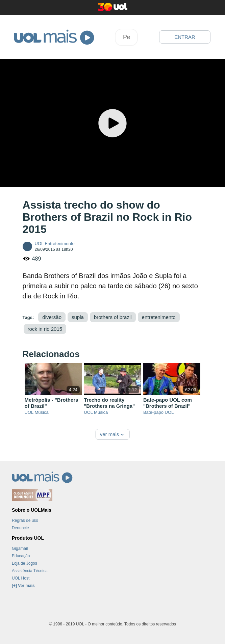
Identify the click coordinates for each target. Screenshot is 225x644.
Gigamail (20, 548)
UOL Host (21, 578)
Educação (21, 556)
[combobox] (126, 37)
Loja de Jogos (24, 563)
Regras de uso (25, 520)
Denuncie (20, 528)
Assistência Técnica (30, 571)
